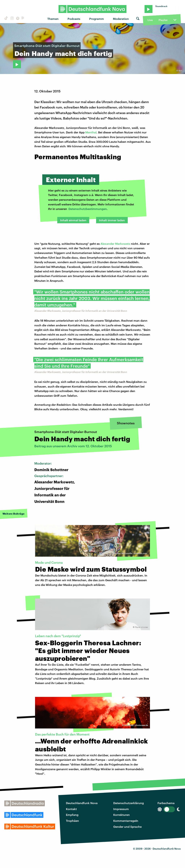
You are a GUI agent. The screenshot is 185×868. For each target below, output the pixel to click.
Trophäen (72, 821)
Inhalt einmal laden (73, 220)
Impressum (121, 809)
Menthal (91, 132)
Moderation (121, 19)
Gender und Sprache (127, 827)
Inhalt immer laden (112, 220)
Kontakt (71, 809)
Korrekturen (121, 815)
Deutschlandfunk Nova (82, 803)
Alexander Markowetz (115, 244)
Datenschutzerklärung (129, 803)
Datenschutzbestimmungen (88, 209)
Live (150, 20)
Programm (97, 19)
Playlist (163, 20)
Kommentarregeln (126, 821)
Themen (53, 19)
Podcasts (74, 19)
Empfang (72, 815)
